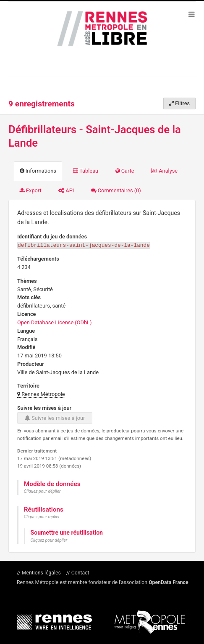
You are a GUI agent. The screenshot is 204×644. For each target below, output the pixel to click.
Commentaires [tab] (116, 190)
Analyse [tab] (164, 171)
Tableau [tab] (86, 171)
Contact (80, 572)
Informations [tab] (38, 171)
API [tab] (66, 190)
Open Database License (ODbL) (54, 322)
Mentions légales (41, 572)
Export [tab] (31, 190)
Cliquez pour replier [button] (42, 516)
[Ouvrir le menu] (191, 14)
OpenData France (168, 582)
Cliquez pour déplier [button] (42, 491)
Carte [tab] (125, 171)
